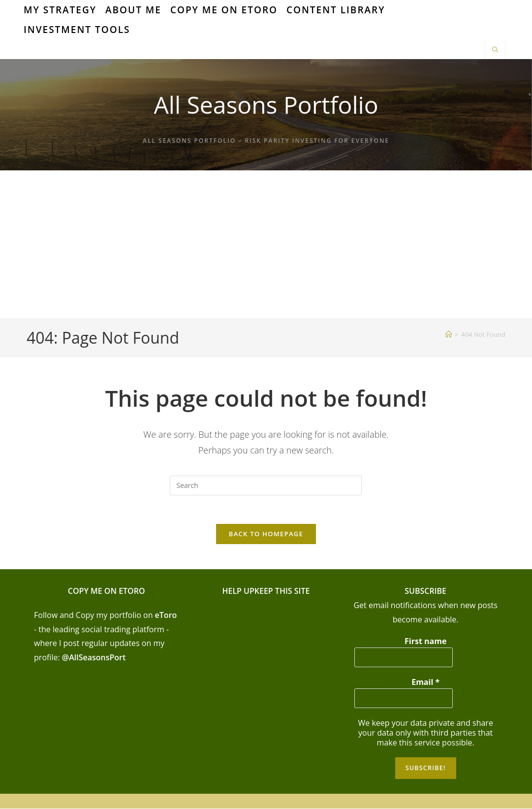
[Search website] (495, 50)
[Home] (449, 334)
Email (425, 683)
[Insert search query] (266, 485)
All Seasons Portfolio (266, 105)
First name (425, 643)
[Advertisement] (266, 244)
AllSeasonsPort (97, 659)
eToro (166, 616)
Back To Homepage (266, 535)
